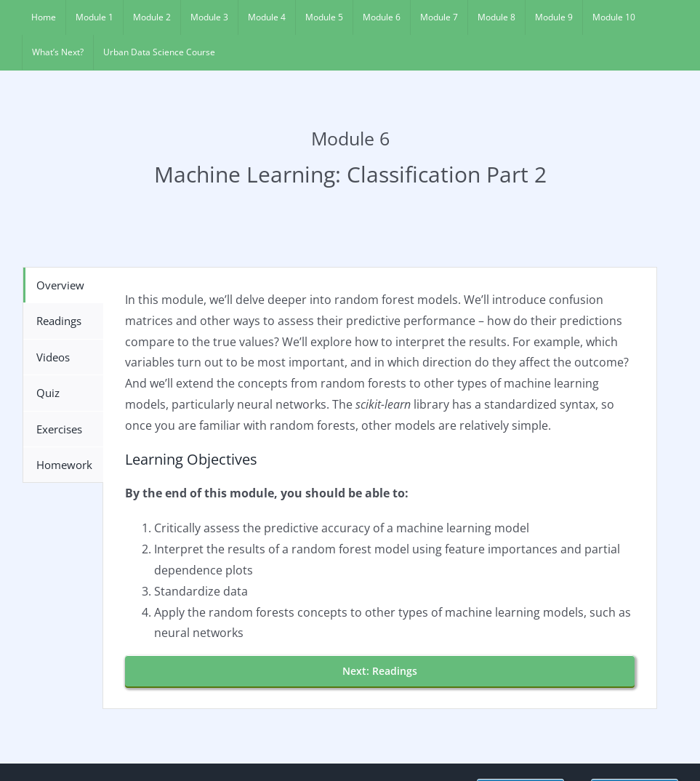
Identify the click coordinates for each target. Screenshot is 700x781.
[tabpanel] (380, 488)
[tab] (63, 285)
